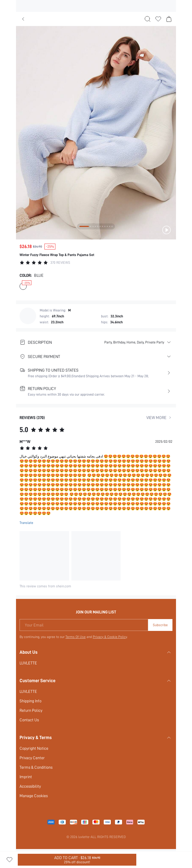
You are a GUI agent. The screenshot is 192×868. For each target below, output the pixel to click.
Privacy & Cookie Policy (110, 637)
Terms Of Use (75, 637)
